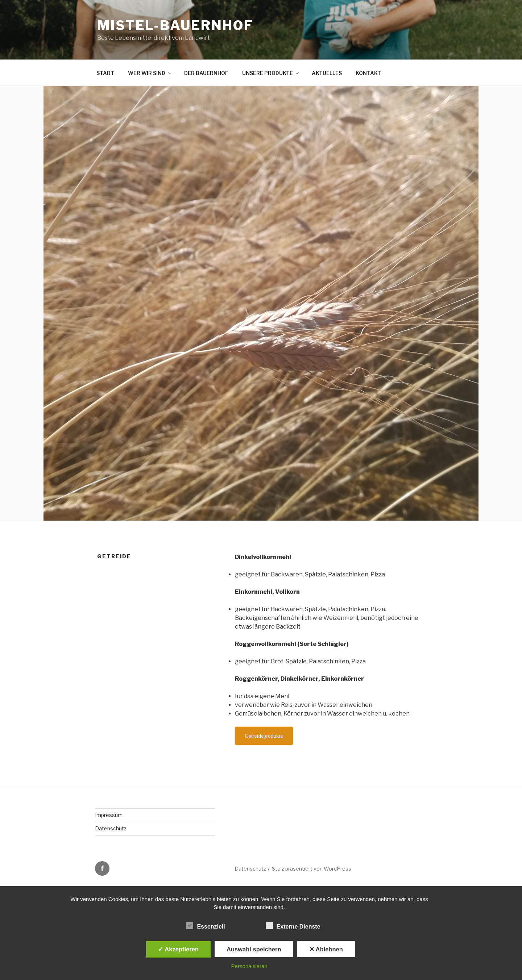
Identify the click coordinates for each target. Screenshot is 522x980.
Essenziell (205, 925)
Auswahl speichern (254, 949)
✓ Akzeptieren (178, 949)
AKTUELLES (327, 73)
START (105, 73)
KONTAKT (368, 73)
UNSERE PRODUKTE (271, 73)
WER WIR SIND (150, 73)
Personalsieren (249, 966)
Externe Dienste (293, 925)
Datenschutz (111, 828)
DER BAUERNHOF (206, 73)
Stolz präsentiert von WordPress (312, 869)
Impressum (109, 815)
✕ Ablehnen (326, 949)
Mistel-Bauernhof (175, 25)
